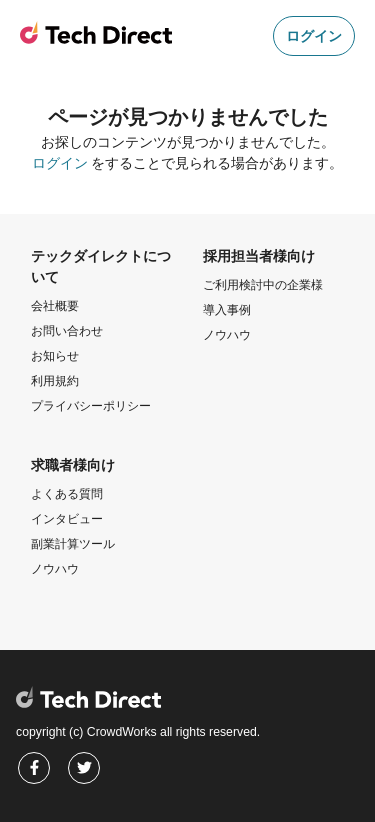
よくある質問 (67, 494)
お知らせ (55, 356)
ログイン (314, 36)
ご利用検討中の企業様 (263, 285)
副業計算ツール (73, 544)
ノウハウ (227, 335)
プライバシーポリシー (91, 406)
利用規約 (55, 381)
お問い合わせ (67, 331)
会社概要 (55, 306)
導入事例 (227, 310)
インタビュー (67, 519)
